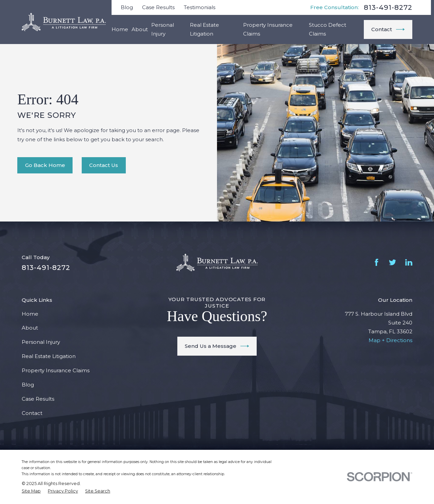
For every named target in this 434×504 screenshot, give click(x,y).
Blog (127, 7)
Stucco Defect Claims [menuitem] (328, 29)
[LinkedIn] (409, 262)
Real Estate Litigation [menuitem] (204, 29)
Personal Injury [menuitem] (163, 29)
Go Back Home (45, 165)
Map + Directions (390, 340)
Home (30, 314)
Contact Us (104, 165)
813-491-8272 (388, 7)
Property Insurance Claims (56, 370)
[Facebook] (377, 262)
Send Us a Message (217, 346)
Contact (388, 29)
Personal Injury (41, 342)
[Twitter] (392, 262)
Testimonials (200, 7)
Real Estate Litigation (49, 356)
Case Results (158, 7)
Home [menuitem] (120, 29)
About (30, 328)
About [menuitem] (140, 29)
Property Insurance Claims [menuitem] (268, 29)
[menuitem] (31, 491)
